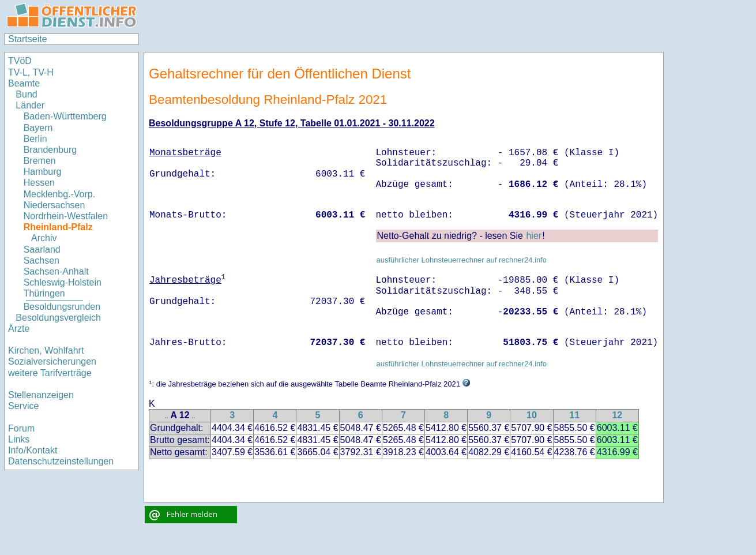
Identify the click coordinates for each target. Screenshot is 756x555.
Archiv (44, 238)
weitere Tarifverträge (50, 373)
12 (617, 415)
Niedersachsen (54, 205)
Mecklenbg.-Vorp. (60, 194)
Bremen (40, 161)
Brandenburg (50, 150)
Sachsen (42, 260)
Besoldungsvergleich (58, 318)
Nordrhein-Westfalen (66, 216)
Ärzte (19, 329)
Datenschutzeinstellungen (61, 461)
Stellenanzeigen (41, 395)
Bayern (38, 128)
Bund (26, 94)
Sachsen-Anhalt (56, 271)
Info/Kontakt (33, 450)
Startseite (28, 39)
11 (574, 415)
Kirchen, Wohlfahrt (46, 350)
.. (167, 416)
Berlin (35, 139)
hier (534, 236)
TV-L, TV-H (31, 72)
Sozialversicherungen (52, 361)
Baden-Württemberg (65, 116)
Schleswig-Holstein (63, 282)
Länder (30, 105)
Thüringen (44, 293)
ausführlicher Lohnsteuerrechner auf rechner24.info (461, 260)
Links (19, 439)
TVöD (20, 61)
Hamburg (43, 172)
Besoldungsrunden (62, 307)
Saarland (42, 250)
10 (532, 415)
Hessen (39, 183)
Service (23, 406)
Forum (21, 428)
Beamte (24, 83)
